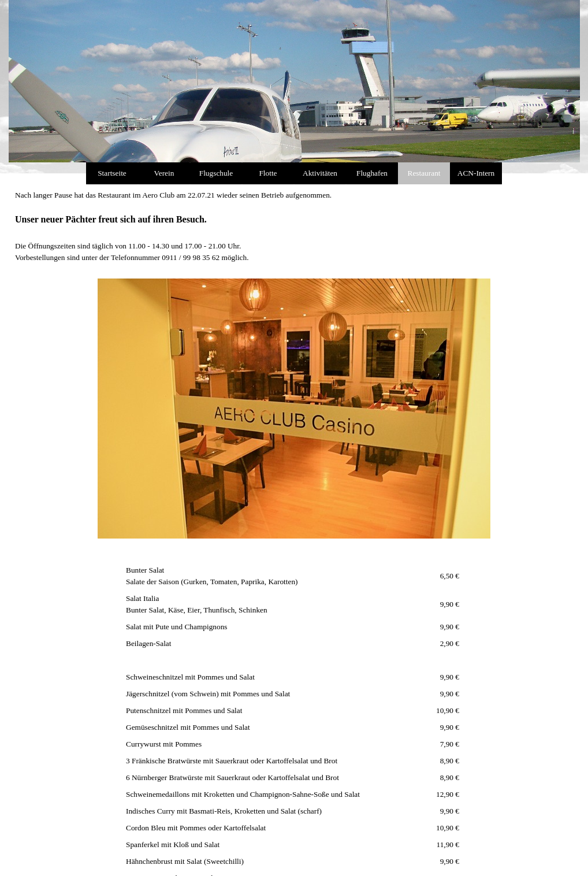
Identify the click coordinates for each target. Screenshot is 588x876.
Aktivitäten (320, 173)
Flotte (268, 173)
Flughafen (372, 173)
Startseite (112, 173)
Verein (164, 173)
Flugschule (216, 173)
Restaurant (424, 173)
